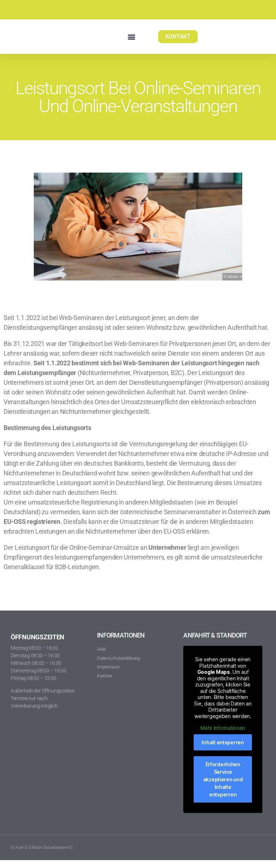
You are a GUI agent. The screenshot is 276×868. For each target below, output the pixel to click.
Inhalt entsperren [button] (223, 750)
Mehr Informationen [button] (223, 736)
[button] (131, 40)
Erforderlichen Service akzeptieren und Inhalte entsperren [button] (223, 787)
